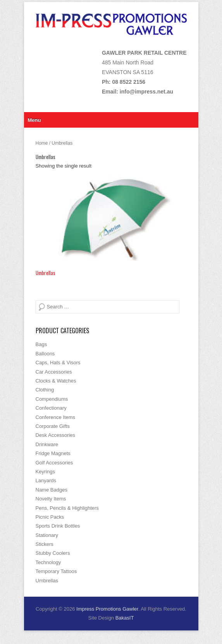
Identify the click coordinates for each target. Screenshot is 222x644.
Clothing (45, 390)
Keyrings (46, 472)
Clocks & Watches (56, 381)
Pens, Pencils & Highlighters (67, 508)
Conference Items (56, 417)
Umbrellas (47, 581)
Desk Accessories (56, 435)
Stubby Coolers (53, 553)
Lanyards (46, 480)
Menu (34, 120)
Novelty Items (51, 499)
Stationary (47, 535)
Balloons (45, 354)
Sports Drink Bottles (58, 526)
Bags (41, 344)
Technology (48, 562)
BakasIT (125, 618)
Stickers (45, 544)
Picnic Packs (50, 517)
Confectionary (51, 408)
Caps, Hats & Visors (58, 363)
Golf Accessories (54, 463)
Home (42, 143)
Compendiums (52, 399)
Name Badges (52, 490)
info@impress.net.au (146, 92)
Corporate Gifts (53, 426)
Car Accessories (54, 372)
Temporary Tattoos (56, 571)
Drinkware (47, 444)
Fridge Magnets (53, 453)
